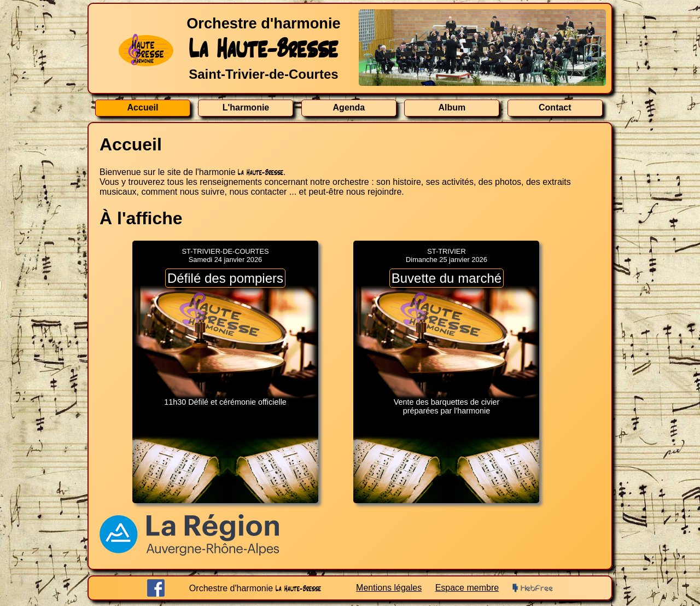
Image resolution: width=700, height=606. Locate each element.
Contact (555, 107)
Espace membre (467, 588)
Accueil (143, 107)
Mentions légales (389, 588)
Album (452, 107)
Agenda (349, 107)
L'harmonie (246, 107)
